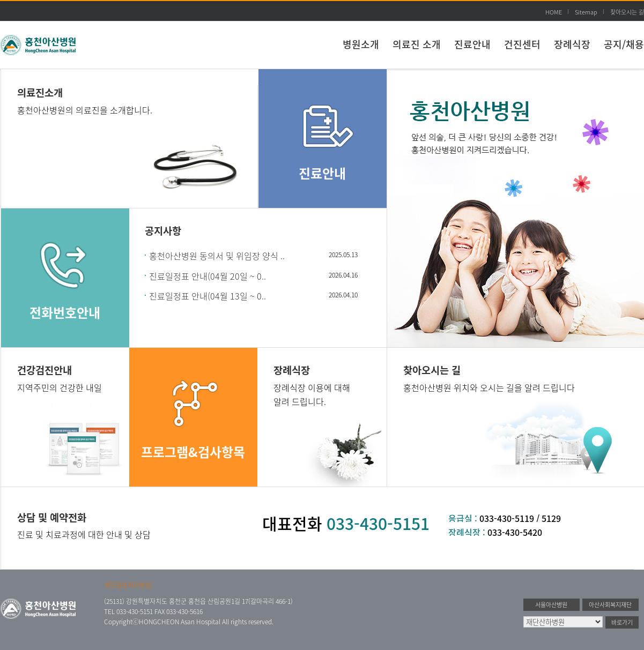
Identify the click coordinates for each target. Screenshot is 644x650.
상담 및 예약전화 (52, 517)
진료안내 (472, 44)
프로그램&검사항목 (193, 452)
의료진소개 (40, 92)
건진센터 (522, 44)
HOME (554, 12)
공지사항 (163, 230)
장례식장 (572, 44)
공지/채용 (624, 44)
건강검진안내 (45, 370)
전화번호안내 (65, 312)
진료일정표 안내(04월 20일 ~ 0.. (208, 276)
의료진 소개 (417, 44)
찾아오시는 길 (627, 12)
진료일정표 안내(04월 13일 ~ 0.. (208, 296)
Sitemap (586, 12)
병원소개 (361, 44)
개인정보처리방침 (128, 585)
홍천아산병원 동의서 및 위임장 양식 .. (217, 256)
